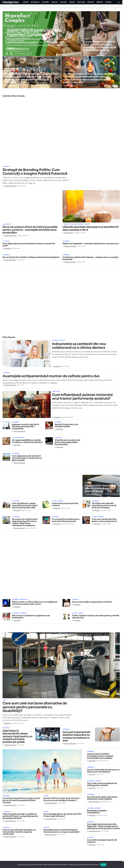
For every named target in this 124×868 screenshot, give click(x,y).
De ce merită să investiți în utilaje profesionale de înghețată (31, 257)
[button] (119, 2)
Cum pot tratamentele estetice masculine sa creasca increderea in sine (76, 737)
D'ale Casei (74, 224)
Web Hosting (24, 600)
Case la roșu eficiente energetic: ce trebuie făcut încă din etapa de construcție (19, 833)
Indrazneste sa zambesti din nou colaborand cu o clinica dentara (79, 346)
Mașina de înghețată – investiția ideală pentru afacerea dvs (91, 244)
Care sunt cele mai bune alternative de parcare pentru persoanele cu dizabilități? (35, 708)
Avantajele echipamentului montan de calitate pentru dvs (51, 376)
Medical (22, 439)
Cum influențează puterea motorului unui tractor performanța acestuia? (82, 397)
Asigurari (60, 502)
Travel (23, 783)
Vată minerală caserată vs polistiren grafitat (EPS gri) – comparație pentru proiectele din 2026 (20, 817)
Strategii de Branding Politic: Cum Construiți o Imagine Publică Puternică (35, 172)
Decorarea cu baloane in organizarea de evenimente (31, 618)
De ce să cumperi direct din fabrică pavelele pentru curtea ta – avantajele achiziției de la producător (30, 230)
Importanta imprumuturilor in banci (65, 505)
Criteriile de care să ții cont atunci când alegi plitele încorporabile (67, 443)
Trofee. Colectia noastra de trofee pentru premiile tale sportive (96, 618)
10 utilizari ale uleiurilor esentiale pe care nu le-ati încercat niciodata (104, 506)
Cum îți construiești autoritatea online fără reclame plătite (102, 799)
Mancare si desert (25, 577)
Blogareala (11, 27)
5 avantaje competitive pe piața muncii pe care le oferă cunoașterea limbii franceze (21, 801)
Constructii (7, 224)
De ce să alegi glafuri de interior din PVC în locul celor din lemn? (62, 816)
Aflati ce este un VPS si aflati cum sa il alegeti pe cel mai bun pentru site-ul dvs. (35, 604)
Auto (5, 701)
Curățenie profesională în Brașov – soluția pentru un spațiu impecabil (91, 258)
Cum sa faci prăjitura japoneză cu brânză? (92, 603)
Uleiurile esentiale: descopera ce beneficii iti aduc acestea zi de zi (90, 228)
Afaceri (55, 502)
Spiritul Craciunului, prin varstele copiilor (66, 426)
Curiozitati (7, 167)
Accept (103, 865)
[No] (121, 865)
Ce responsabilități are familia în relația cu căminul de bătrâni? (27, 442)
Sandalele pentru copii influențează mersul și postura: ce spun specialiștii (61, 832)
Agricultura (56, 392)
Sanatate (87, 39)
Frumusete (81, 224)
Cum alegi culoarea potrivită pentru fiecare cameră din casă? (29, 245)
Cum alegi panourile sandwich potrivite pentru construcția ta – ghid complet (27, 459)
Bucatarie (10, 577)
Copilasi (47, 828)
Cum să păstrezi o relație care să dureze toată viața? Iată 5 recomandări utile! (25, 506)
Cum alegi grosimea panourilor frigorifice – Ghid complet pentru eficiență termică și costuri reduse (103, 827)
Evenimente (23, 614)
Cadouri (75, 614)
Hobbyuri (81, 614)
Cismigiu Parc (11, 2)
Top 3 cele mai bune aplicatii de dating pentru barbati (102, 785)
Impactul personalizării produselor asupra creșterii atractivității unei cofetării (100, 757)
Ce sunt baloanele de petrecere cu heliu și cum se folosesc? (103, 772)
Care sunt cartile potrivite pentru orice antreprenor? (104, 521)
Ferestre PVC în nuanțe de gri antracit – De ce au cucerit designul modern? (62, 800)
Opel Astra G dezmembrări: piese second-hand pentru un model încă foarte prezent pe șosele (18, 737)
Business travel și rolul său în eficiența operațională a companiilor (26, 427)
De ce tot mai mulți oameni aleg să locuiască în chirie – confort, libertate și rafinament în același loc (25, 523)
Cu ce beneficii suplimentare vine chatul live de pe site (66, 521)
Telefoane (98, 782)
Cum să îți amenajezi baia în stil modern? (102, 842)
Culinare (17, 577)
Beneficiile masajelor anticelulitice (97, 813)
